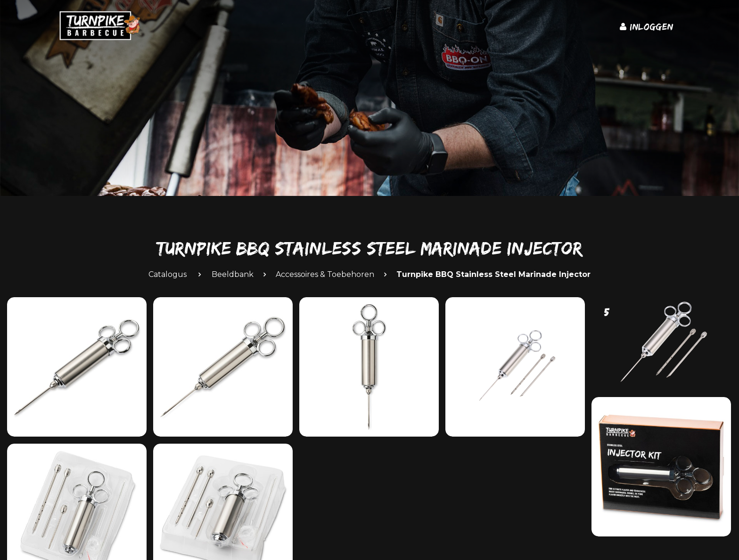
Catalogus (168, 274)
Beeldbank (233, 274)
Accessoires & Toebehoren (325, 274)
